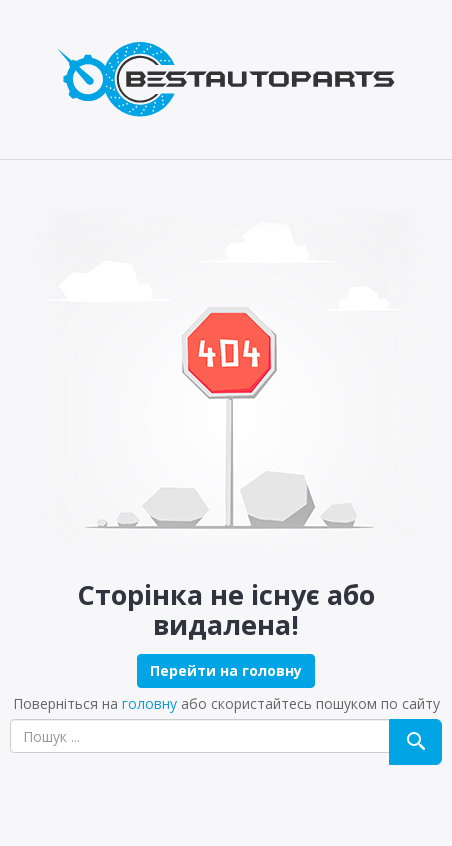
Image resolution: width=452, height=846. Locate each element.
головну (149, 703)
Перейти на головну (226, 670)
